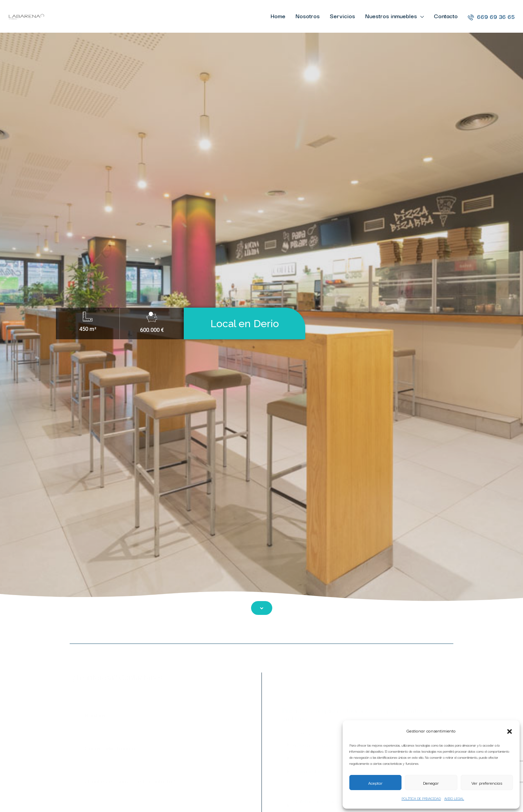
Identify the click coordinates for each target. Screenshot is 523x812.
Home (278, 16)
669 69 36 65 (491, 16)
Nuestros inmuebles (391, 16)
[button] (510, 730)
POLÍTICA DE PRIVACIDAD (421, 798)
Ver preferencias (487, 783)
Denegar (431, 783)
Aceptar (375, 783)
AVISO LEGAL (454, 798)
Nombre (156, 722)
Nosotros (308, 16)
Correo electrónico (156, 755)
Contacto (446, 16)
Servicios (342, 16)
